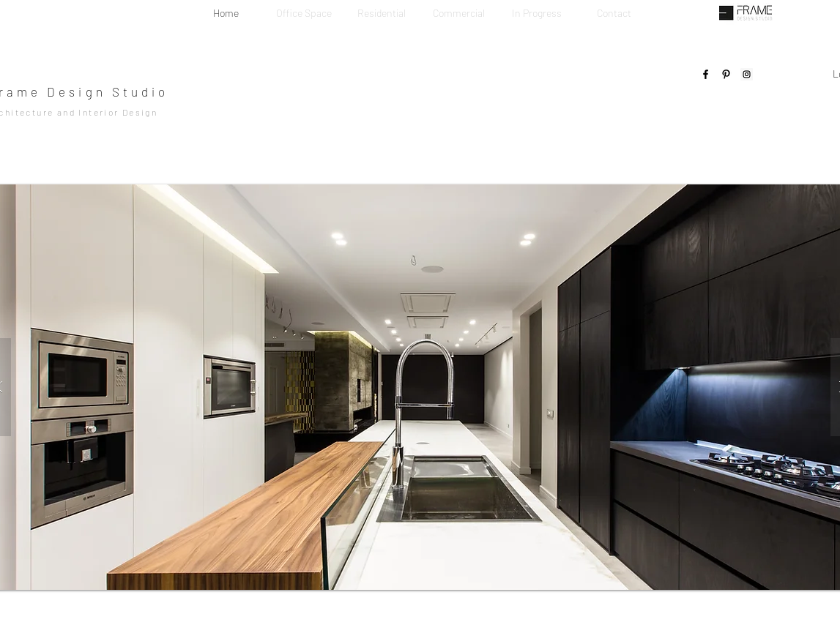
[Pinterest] (726, 74)
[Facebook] (706, 74)
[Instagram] (747, 74)
